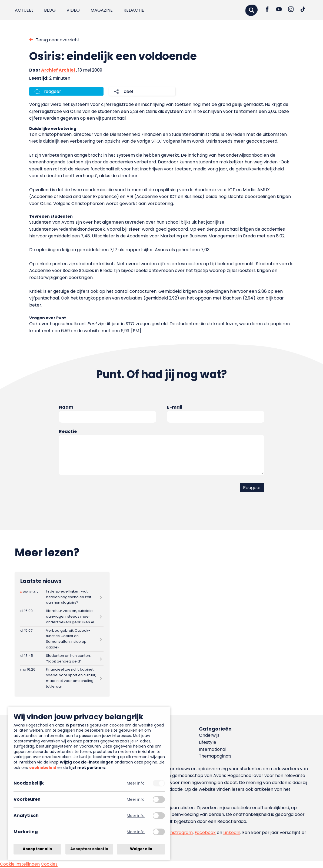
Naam (66, 407)
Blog (50, 10)
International (213, 749)
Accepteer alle (37, 849)
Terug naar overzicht (58, 40)
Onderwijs (209, 736)
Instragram (181, 833)
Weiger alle (141, 849)
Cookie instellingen (20, 864)
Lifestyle (208, 743)
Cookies (49, 864)
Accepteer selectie (89, 849)
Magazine (102, 10)
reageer (53, 91)
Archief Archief (58, 70)
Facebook (206, 833)
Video (73, 10)
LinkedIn (233, 833)
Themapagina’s (215, 756)
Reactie (68, 431)
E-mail (175, 407)
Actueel (24, 10)
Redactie (134, 10)
